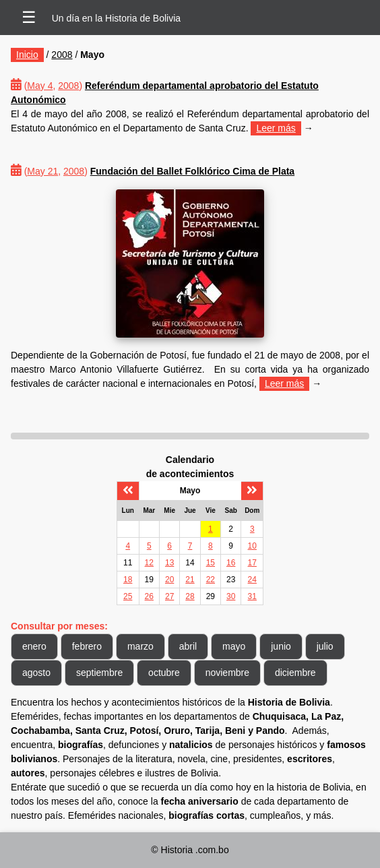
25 (128, 596)
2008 (62, 55)
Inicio (27, 55)
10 (252, 546)
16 (231, 563)
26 (149, 596)
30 (231, 596)
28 (190, 596)
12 (149, 563)
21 (190, 580)
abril (188, 646)
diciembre (295, 673)
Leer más (276, 128)
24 (252, 580)
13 (169, 563)
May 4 (40, 86)
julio (325, 646)
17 (252, 563)
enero (34, 646)
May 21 (42, 171)
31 (252, 596)
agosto (36, 673)
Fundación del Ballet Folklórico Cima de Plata (192, 171)
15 (211, 563)
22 (211, 580)
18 (128, 580)
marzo (140, 646)
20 (169, 580)
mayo (234, 646)
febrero (87, 646)
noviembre (227, 673)
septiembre (99, 673)
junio (281, 646)
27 (169, 596)
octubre (164, 673)
